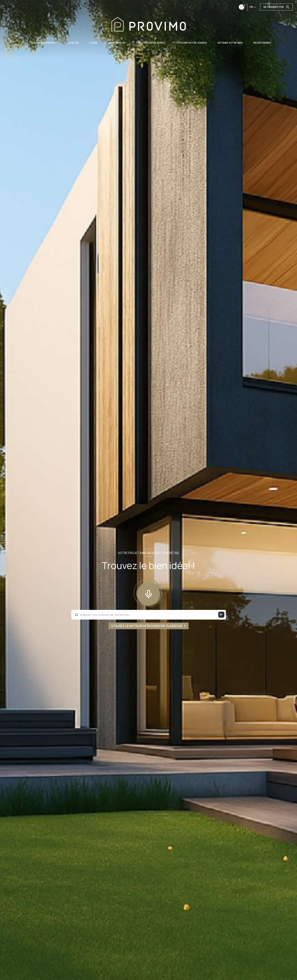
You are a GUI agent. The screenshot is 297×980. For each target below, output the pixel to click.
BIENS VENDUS (117, 43)
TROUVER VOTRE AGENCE (191, 43)
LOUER (93, 43)
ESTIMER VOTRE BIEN (230, 43)
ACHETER (73, 43)
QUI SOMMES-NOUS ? (44, 43)
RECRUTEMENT (262, 43)
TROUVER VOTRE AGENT (151, 43)
